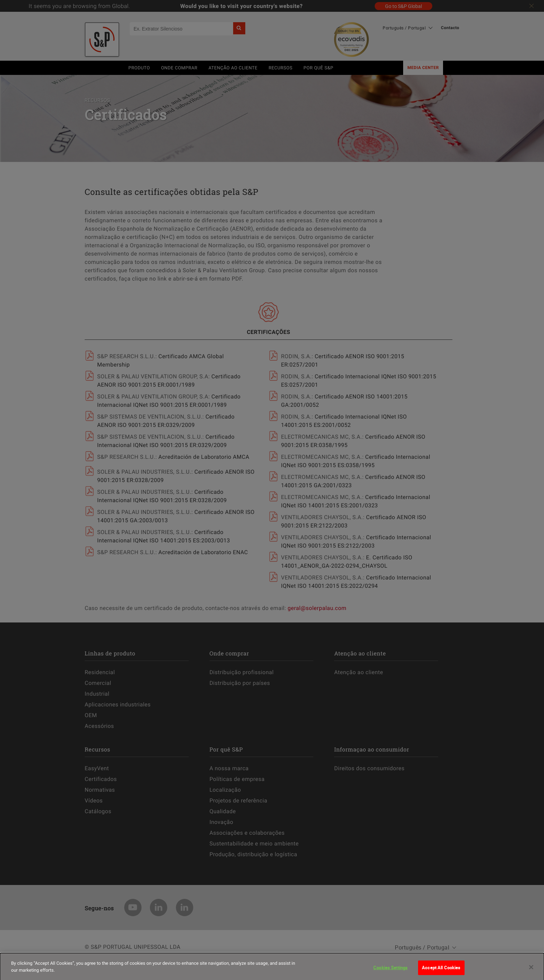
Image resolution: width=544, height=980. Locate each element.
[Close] (531, 972)
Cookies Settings (390, 972)
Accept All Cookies (441, 972)
